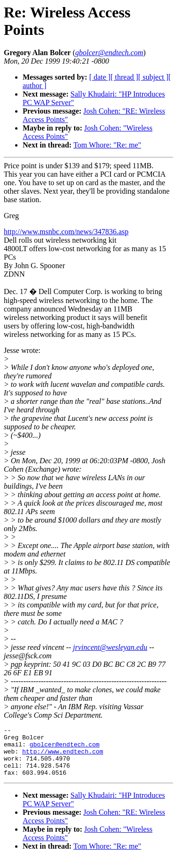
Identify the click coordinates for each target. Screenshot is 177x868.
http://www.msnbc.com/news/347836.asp (66, 232)
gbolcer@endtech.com (65, 748)
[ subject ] (153, 77)
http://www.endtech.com (63, 757)
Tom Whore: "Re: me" (107, 145)
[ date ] (100, 77)
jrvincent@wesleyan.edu (110, 647)
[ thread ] (124, 77)
